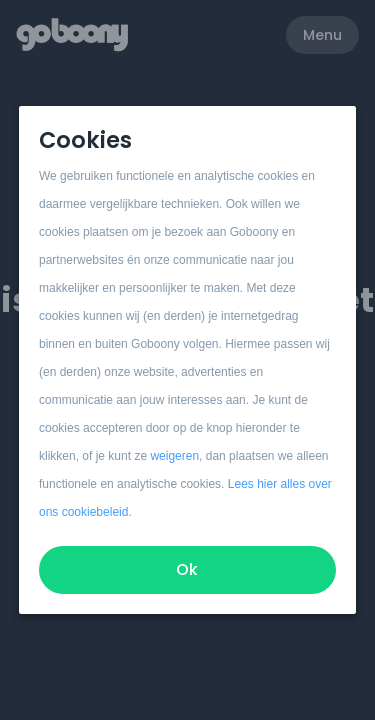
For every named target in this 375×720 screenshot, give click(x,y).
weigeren (175, 456)
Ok (188, 569)
